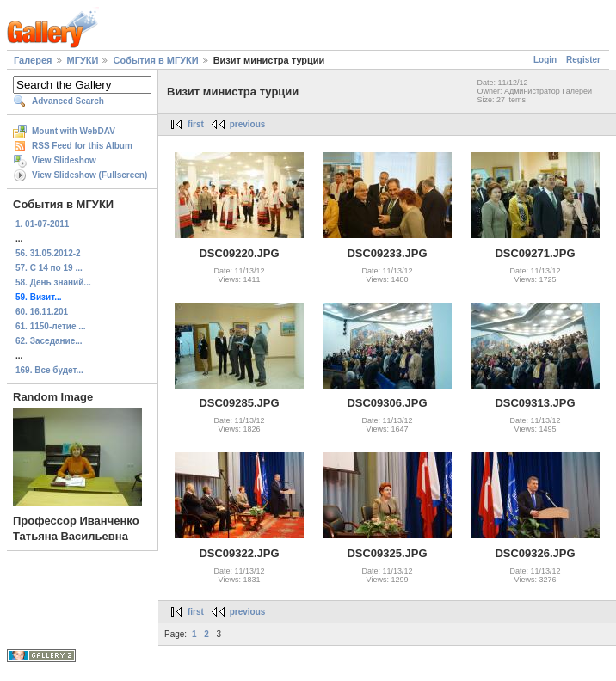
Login (545, 60)
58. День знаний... (53, 282)
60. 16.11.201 (42, 312)
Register (583, 60)
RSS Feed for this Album (82, 146)
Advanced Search (68, 101)
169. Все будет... (49, 370)
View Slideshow (64, 160)
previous (248, 124)
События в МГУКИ (155, 60)
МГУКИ (83, 60)
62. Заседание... (49, 341)
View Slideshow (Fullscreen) (89, 175)
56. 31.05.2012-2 (48, 253)
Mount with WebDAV (74, 131)
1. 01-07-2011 (42, 224)
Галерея (33, 60)
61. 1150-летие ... (51, 326)
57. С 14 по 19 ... (49, 268)
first (196, 124)
